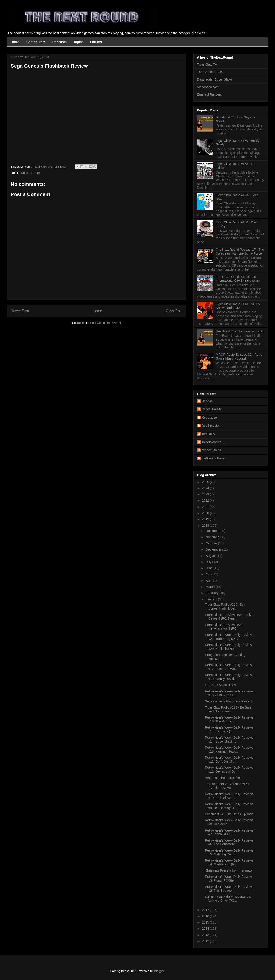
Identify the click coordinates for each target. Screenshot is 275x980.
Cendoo (207, 401)
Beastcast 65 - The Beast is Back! (240, 331)
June (210, 568)
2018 (206, 526)
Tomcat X (208, 434)
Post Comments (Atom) (106, 323)
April (209, 581)
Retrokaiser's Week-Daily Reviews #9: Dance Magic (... (229, 806)
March (211, 587)
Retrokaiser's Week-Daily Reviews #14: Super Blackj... (229, 739)
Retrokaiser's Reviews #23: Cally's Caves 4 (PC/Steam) (229, 617)
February (212, 593)
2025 (206, 482)
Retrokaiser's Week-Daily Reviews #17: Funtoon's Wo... (229, 667)
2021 (206, 507)
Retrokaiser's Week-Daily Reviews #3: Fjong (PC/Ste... (229, 879)
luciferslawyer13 (213, 442)
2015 (206, 922)
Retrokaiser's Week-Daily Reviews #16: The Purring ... (229, 719)
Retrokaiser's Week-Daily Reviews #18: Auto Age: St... (229, 693)
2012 (206, 941)
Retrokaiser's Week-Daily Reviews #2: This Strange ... (229, 889)
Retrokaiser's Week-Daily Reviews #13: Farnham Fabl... (229, 749)
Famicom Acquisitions (220, 685)
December (213, 531)
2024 (206, 488)
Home (15, 42)
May (209, 574)
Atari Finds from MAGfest (223, 778)
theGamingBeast (213, 458)
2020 (206, 513)
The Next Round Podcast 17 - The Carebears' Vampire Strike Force (240, 251)
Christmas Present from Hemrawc (229, 870)
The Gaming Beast (210, 72)
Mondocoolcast (208, 87)
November (213, 537)
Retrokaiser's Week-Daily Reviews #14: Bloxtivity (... (229, 729)
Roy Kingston (211, 426)
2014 (206, 929)
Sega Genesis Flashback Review (228, 701)
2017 (206, 910)
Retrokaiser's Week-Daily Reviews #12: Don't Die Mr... (229, 759)
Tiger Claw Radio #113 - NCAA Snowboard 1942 (238, 306)
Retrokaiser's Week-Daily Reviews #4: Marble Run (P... (229, 862)
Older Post (174, 311)
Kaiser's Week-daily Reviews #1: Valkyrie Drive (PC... (228, 899)
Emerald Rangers (209, 94)
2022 (206, 500)
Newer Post (20, 311)
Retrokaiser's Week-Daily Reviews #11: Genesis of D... (229, 769)
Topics (78, 42)
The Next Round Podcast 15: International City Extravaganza (238, 279)
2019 (206, 519)
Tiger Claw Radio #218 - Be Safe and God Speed (228, 709)
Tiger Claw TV (207, 64)
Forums (96, 42)
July (209, 562)
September (214, 549)
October (212, 543)
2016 (206, 916)
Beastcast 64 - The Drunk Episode (229, 814)
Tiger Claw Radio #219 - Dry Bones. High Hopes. (225, 606)
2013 (206, 935)
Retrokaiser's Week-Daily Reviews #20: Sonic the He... (229, 647)
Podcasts (60, 42)
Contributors (36, 42)
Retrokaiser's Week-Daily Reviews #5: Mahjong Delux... (229, 852)
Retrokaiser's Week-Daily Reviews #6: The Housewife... (229, 842)
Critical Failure (31, 173)
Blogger (159, 971)
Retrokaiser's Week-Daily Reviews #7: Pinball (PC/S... (229, 832)
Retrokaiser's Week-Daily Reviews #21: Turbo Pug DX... (229, 637)
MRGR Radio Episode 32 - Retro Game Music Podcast (239, 356)
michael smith (211, 450)
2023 (206, 494)
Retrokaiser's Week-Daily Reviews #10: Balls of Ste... (229, 796)
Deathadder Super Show (214, 79)
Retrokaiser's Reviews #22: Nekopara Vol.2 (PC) (224, 627)
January (212, 599)
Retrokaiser (210, 417)
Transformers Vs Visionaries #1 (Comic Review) (227, 786)
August (211, 556)
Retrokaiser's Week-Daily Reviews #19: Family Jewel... (229, 677)
